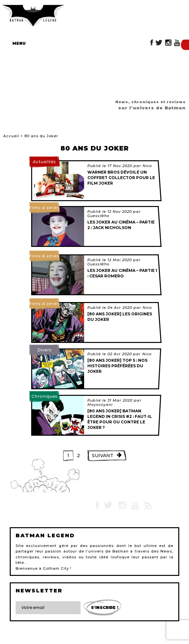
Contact (16, 637)
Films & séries (44, 208)
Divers (44, 350)
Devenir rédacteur (125, 637)
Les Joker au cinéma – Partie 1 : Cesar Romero (122, 273)
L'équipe (96, 637)
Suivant (103, 456)
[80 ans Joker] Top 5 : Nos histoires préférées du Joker (117, 366)
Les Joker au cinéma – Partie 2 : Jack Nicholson (121, 225)
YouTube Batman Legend (177, 43)
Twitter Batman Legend (159, 43)
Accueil (11, 136)
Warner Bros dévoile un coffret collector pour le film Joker (121, 178)
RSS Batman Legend (148, 505)
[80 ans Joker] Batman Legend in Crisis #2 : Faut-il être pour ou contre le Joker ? (120, 419)
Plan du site (73, 637)
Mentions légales (43, 637)
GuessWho (98, 216)
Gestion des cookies (164, 637)
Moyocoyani (100, 405)
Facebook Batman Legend (152, 43)
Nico (147, 166)
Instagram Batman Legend (168, 43)
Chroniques (44, 396)
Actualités (44, 162)
